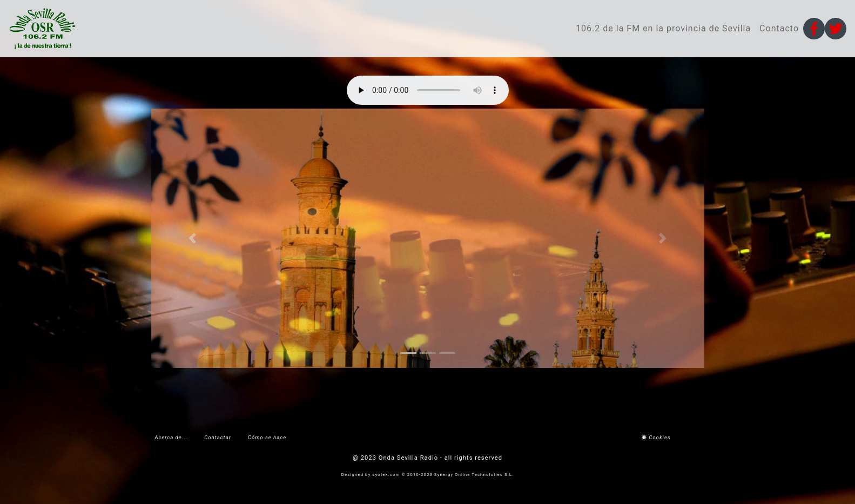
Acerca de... (171, 437)
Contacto (779, 28)
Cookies (656, 437)
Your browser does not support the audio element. (428, 90)
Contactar (218, 437)
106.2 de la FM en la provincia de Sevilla (663, 28)
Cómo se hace (267, 437)
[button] (193, 238)
